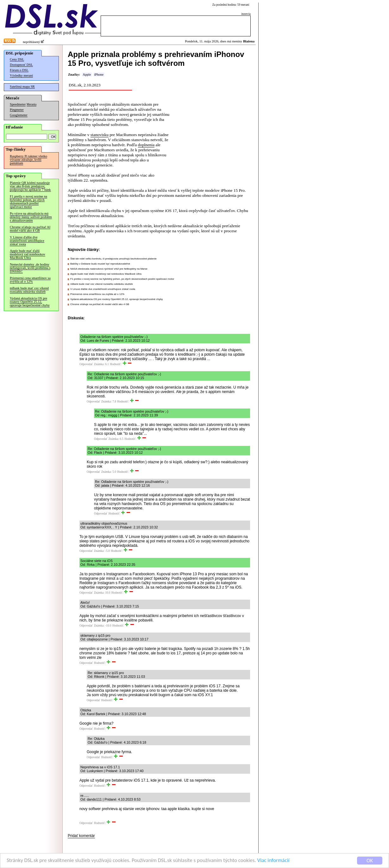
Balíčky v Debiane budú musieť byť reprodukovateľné (100, 264)
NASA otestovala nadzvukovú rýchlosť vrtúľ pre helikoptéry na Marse (109, 269)
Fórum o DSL (19, 70)
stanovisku (100, 135)
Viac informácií (273, 861)
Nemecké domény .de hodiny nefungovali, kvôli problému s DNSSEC (30, 268)
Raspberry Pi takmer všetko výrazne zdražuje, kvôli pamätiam (28, 160)
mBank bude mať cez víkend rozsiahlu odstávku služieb (29, 290)
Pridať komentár (81, 836)
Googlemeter (19, 115)
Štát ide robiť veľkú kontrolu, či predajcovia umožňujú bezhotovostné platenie (113, 259)
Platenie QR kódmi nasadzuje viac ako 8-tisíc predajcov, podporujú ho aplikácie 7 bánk (30, 186)
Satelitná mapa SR (22, 87)
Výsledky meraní (21, 75)
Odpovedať (86, 364)
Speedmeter (18, 104)
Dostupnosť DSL (21, 65)
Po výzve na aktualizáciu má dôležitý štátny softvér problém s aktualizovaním (31, 217)
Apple (87, 75)
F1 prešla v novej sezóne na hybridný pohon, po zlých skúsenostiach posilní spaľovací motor (28, 202)
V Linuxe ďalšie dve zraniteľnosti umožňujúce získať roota (27, 241)
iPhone (99, 75)
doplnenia (146, 145)
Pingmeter (17, 110)
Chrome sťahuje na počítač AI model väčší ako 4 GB (30, 229)
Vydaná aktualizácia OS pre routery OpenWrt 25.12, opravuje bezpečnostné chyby (30, 302)
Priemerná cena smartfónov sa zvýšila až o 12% (30, 280)
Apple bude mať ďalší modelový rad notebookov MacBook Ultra (28, 254)
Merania (31, 104)
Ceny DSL (17, 59)
